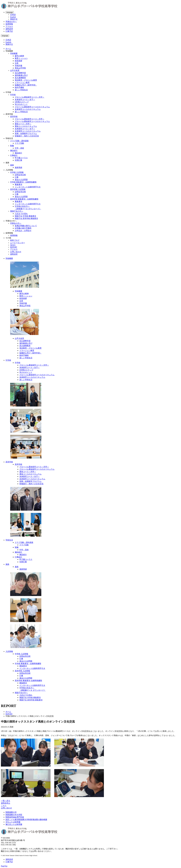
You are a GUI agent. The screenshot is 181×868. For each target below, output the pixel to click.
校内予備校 (19, 87)
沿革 (17, 63)
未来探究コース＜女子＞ (25, 100)
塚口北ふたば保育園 (14, 824)
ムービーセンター (18, 243)
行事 (17, 177)
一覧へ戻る (6, 801)
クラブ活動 (19, 143)
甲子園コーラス (21, 158)
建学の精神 (19, 56)
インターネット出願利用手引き (28, 187)
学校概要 (14, 53)
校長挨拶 (18, 61)
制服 (12, 146)
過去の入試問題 (21, 180)
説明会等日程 (20, 175)
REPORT (14, 247)
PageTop (4, 866)
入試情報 (9, 651)
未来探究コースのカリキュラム (28, 109)
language (10, 12)
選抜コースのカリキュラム (26, 126)
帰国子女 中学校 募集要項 (25, 216)
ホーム (8, 49)
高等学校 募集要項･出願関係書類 (28, 681)
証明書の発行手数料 (23, 228)
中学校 (13, 95)
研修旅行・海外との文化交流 (27, 136)
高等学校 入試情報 (18, 189)
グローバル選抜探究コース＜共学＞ (30, 97)
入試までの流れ (21, 214)
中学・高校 (19, 148)
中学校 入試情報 (17, 172)
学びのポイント (21, 104)
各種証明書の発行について (26, 226)
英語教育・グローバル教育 (26, 80)
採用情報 (9, 24)
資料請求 (9, 29)
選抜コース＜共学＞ (23, 124)
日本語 (13, 15)
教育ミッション (21, 58)
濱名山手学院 (20, 68)
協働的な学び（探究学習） (26, 85)
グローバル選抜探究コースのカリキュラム (32, 107)
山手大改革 (15, 70)
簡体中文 (14, 19)
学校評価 (18, 66)
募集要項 (18, 184)
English (13, 17)
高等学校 (14, 117)
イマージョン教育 (22, 83)
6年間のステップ (22, 102)
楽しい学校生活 (21, 90)
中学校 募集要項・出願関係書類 (23, 182)
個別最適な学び (21, 75)
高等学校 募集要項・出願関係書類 (24, 199)
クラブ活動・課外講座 (19, 141)
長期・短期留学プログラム (26, 134)
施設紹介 (14, 151)
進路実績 (18, 167)
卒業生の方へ (11, 22)
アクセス (9, 26)
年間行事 (18, 160)
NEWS (13, 245)
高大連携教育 (20, 78)
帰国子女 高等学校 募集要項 (26, 218)
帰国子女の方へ (17, 211)
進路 (12, 165)
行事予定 (9, 31)
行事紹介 (14, 155)
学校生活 (9, 540)
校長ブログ (15, 240)
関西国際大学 (11, 812)
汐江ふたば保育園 (13, 822)
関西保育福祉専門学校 (15, 817)
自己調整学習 (20, 73)
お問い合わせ (16, 252)
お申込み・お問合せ (23, 231)
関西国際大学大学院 (14, 815)
